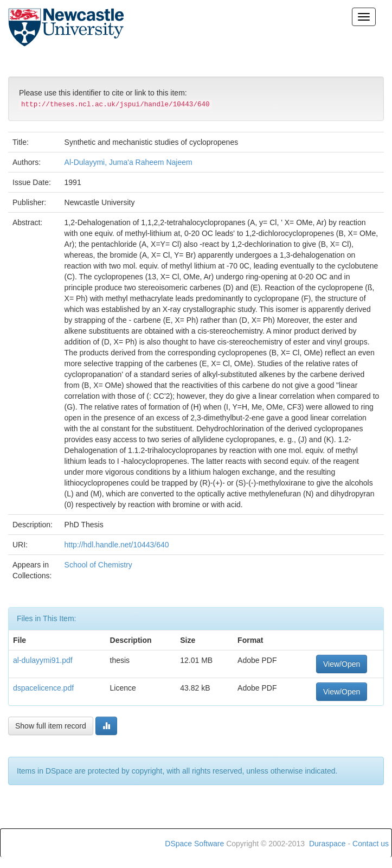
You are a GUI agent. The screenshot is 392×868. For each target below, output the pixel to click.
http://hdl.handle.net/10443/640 (117, 545)
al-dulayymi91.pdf (43, 660)
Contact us (371, 844)
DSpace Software (194, 844)
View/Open (342, 664)
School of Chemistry (98, 565)
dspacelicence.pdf (43, 688)
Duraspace (327, 844)
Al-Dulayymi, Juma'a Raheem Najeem (128, 162)
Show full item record (51, 726)
